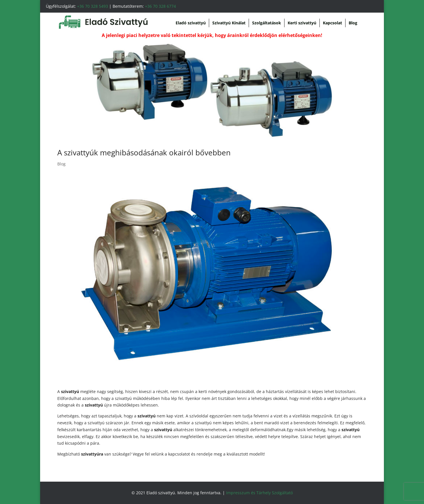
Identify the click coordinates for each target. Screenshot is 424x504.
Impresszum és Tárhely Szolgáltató (259, 493)
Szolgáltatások (267, 23)
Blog (353, 23)
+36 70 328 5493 (93, 6)
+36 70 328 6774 (160, 6)
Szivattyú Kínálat (229, 23)
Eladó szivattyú (191, 23)
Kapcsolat (332, 23)
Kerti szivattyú (302, 23)
